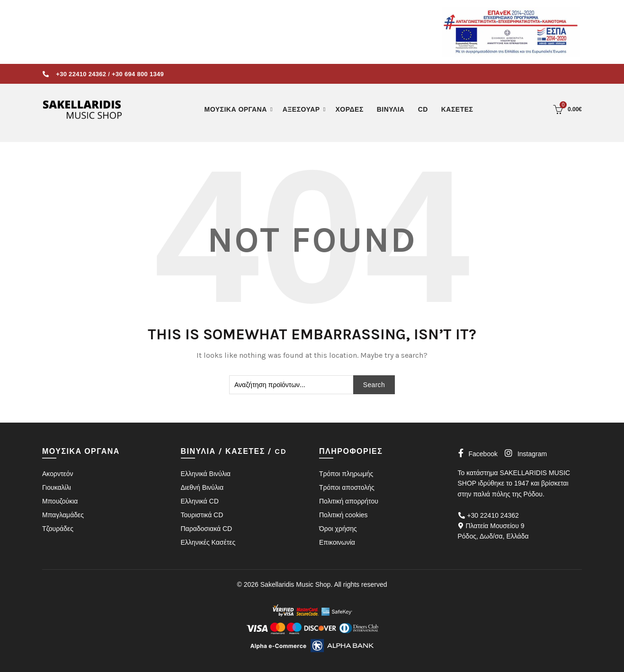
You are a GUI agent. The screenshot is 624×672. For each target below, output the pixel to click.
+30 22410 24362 (81, 74)
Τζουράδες (58, 529)
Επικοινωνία (337, 542)
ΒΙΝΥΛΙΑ (391, 109)
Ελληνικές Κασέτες (208, 542)
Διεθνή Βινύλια (202, 487)
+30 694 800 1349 (138, 74)
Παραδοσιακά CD (207, 529)
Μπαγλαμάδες (63, 515)
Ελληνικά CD (200, 501)
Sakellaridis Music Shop (296, 584)
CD (423, 109)
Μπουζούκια (60, 501)
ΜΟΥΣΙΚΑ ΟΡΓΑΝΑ (235, 109)
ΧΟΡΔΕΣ (350, 109)
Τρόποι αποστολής (347, 487)
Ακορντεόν (58, 474)
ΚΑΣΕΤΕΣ (457, 109)
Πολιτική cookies (343, 515)
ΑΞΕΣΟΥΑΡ (301, 109)
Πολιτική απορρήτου (349, 501)
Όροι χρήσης (338, 529)
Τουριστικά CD (202, 515)
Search (374, 385)
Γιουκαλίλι (57, 487)
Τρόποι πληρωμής (346, 474)
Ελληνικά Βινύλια (206, 474)
